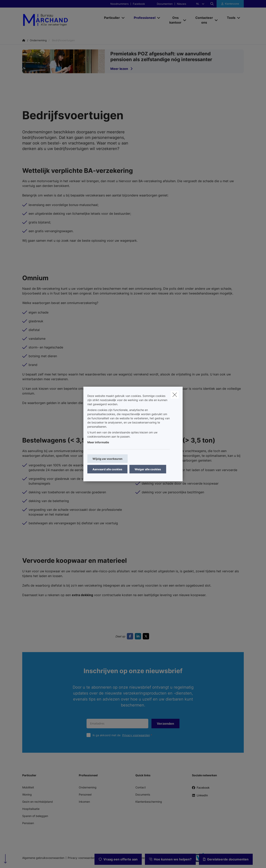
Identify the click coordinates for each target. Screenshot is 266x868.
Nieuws (182, 4)
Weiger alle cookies (148, 469)
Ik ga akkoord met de (123, 735)
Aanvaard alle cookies (107, 469)
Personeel (85, 794)
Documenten (165, 4)
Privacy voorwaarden (136, 735)
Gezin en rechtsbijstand (38, 802)
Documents (143, 794)
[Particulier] (110, 18)
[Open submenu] (123, 18)
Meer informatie (98, 442)
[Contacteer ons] (203, 20)
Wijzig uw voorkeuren (107, 459)
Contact (141, 787)
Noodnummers (120, 4)
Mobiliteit (28, 787)
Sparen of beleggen (35, 816)
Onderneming (88, 787)
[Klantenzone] (230, 4)
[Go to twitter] (147, 636)
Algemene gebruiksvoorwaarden (43, 858)
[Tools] (230, 18)
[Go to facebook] (131, 636)
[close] (175, 395)
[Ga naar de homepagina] (60, 20)
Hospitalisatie (31, 809)
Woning (27, 794)
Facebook (139, 4)
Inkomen (84, 802)
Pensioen (28, 823)
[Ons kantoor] (174, 20)
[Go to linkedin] (139, 636)
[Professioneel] (143, 18)
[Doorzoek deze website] (212, 4)
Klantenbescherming (149, 802)
